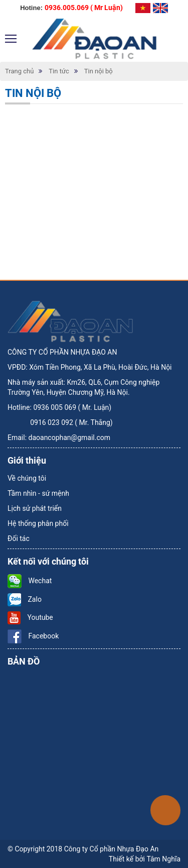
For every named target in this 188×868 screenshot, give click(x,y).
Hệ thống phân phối (38, 523)
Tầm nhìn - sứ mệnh (38, 493)
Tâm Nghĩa (163, 859)
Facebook (33, 636)
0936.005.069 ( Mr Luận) (84, 8)
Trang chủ (19, 71)
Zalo (25, 599)
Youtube (30, 617)
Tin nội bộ (99, 71)
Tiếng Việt (143, 8)
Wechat (30, 581)
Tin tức (59, 71)
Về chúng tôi (27, 478)
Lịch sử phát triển (35, 508)
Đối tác (19, 538)
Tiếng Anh (160, 8)
